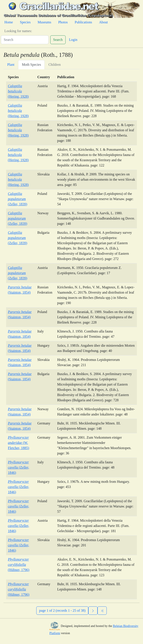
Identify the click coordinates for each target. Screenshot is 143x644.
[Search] (25, 40)
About (103, 22)
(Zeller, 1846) (18, 467)
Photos (63, 22)
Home (9, 22)
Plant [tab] (11, 65)
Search (58, 40)
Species (25, 22)
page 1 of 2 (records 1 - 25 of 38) (62, 610)
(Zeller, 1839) (17, 199)
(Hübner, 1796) (19, 565)
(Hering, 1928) (18, 91)
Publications (83, 22)
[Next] (93, 611)
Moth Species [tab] (31, 65)
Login (73, 40)
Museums (44, 22)
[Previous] (102, 611)
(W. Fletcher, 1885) (18, 443)
